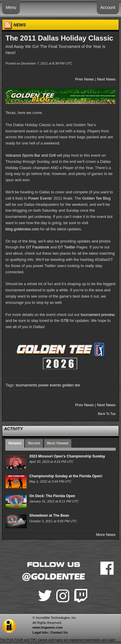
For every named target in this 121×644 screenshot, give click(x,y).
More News (106, 535)
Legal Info (40, 632)
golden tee (71, 385)
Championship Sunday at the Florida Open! (66, 476)
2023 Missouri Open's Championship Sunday (67, 456)
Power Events (40, 198)
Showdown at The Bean (49, 515)
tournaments (26, 385)
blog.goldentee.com (22, 229)
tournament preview (97, 315)
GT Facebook (38, 247)
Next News (106, 79)
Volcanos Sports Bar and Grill (30, 155)
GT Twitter (66, 247)
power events (50, 385)
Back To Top (107, 414)
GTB (65, 321)
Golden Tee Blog (96, 198)
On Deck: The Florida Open (52, 496)
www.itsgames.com (48, 627)
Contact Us (59, 632)
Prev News (84, 79)
